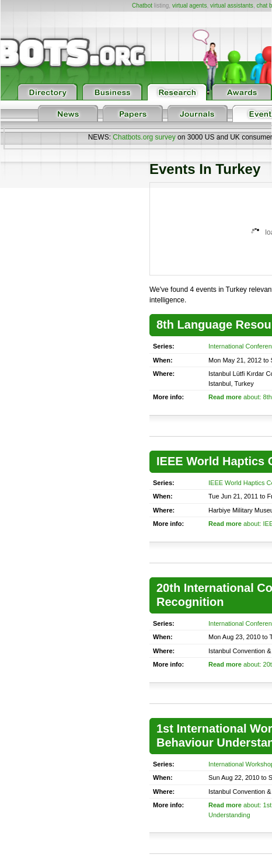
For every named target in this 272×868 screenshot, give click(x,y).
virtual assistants (232, 6)
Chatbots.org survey (144, 137)
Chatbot (142, 6)
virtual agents (189, 6)
